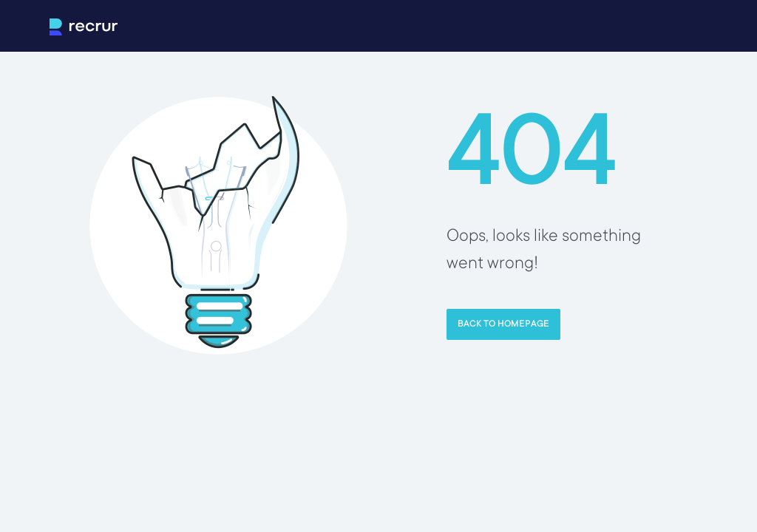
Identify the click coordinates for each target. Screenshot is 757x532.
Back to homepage (503, 324)
